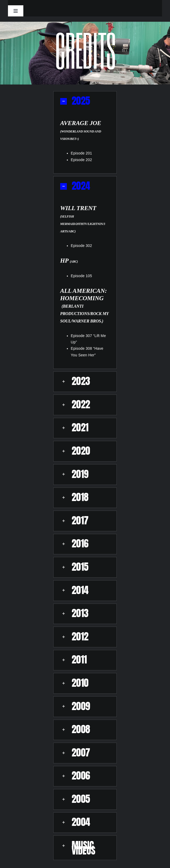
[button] (85, 101)
